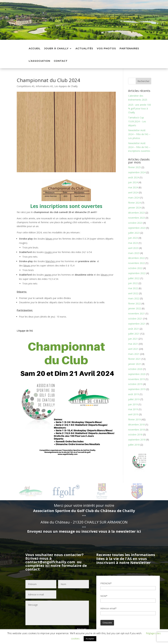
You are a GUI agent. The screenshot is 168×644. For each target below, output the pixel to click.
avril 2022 (133, 293)
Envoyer (82, 629)
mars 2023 (134, 253)
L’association (39, 61)
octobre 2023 (135, 223)
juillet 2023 (134, 233)
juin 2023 (133, 238)
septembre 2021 (137, 324)
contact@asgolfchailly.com (50, 562)
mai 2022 (133, 288)
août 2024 (134, 177)
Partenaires (129, 48)
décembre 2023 (136, 213)
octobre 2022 (135, 268)
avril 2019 (133, 414)
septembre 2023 (137, 228)
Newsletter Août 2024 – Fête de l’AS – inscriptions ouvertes (139, 147)
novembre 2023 (136, 218)
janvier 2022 (135, 308)
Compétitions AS (26, 86)
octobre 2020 (135, 369)
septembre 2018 (137, 440)
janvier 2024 (135, 208)
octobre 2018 (135, 434)
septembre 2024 (137, 172)
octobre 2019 (135, 384)
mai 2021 (133, 344)
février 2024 (134, 203)
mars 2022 (134, 298)
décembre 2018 (136, 425)
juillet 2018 (134, 445)
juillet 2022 (134, 278)
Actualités (84, 48)
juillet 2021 (134, 334)
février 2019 (134, 419)
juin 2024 (133, 182)
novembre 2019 (136, 379)
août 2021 (134, 329)
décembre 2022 (136, 258)
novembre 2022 (136, 263)
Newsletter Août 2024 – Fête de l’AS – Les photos (139, 134)
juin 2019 (133, 404)
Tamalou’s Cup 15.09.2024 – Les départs (137, 121)
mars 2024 (134, 198)
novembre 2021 (136, 313)
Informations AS (44, 86)
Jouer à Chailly (56, 48)
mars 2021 (134, 354)
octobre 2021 (135, 319)
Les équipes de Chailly (66, 86)
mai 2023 (133, 243)
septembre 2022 (137, 273)
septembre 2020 (137, 374)
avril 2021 (133, 349)
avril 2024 (133, 192)
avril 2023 (133, 248)
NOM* (104, 596)
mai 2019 (133, 409)
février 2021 (134, 359)
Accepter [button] (90, 639)
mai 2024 (133, 187)
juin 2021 (133, 339)
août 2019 (134, 394)
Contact (61, 61)
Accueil (35, 48)
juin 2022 (133, 283)
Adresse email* (109, 608)
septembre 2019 (137, 389)
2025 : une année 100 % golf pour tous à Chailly (140, 109)
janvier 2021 (135, 364)
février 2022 (134, 303)
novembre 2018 (136, 430)
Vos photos (106, 48)
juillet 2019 (134, 399)
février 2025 (134, 167)
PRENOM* (106, 583)
